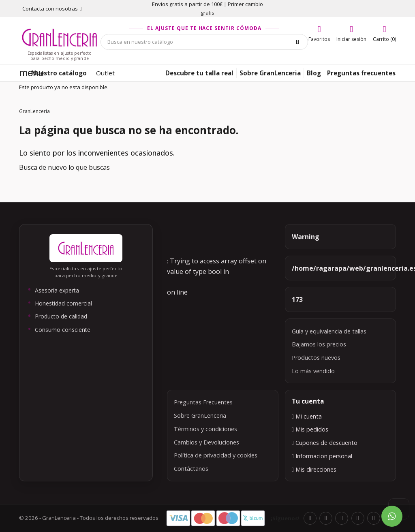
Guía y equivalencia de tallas (329, 331)
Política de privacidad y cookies (216, 455)
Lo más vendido (313, 371)
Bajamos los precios (319, 344)
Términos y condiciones (205, 429)
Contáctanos (191, 469)
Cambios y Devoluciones (206, 442)
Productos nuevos (316, 358)
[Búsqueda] (204, 42)
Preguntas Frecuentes (203, 402)
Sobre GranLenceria (200, 416)
